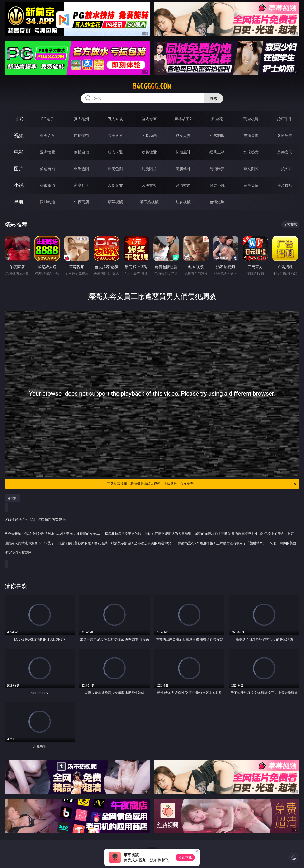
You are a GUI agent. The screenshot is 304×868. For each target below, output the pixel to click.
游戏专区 (149, 119)
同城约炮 (47, 202)
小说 (19, 185)
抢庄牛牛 (285, 119)
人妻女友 (115, 185)
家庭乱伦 (81, 185)
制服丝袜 (183, 152)
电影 (19, 152)
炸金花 (217, 119)
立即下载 (185, 857)
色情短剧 (217, 202)
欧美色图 (115, 169)
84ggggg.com (152, 86)
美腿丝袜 (183, 169)
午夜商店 (81, 202)
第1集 (12, 498)
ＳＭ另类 (285, 135)
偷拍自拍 (81, 152)
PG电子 (47, 119)
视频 (19, 135)
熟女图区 (251, 169)
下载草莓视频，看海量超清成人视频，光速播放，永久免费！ (202, 484)
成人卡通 (115, 152)
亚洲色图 (81, 169)
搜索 (214, 98)
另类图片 (285, 169)
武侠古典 (149, 185)
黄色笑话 (251, 185)
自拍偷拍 (81, 135)
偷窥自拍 (47, 169)
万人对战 (115, 119)
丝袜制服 (217, 135)
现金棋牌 (251, 119)
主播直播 (251, 135)
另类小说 (217, 185)
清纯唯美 (217, 169)
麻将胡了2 (183, 119)
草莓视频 (115, 202)
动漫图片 (149, 169)
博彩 (19, 119)
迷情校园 (183, 185)
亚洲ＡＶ (47, 135)
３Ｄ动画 (149, 135)
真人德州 (81, 119)
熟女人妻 (183, 135)
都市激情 (47, 185)
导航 (19, 202)
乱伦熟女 (251, 152)
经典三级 (217, 152)
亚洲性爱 (47, 152)
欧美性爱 (149, 152)
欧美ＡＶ (115, 135)
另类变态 (285, 152)
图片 (19, 169)
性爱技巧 (285, 185)
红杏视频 (183, 202)
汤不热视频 (149, 202)
